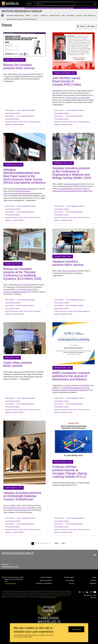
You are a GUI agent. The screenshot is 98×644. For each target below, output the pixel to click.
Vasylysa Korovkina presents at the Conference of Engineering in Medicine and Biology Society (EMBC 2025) (72, 173)
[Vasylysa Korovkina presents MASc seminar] (74, 241)
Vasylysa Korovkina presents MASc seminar (68, 263)
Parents (21, 122)
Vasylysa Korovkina (70, 184)
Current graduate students (12, 113)
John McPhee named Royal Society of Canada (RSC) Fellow (67, 81)
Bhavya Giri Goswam (20, 74)
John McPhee (57, 91)
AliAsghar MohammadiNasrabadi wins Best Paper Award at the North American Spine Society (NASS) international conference (24, 176)
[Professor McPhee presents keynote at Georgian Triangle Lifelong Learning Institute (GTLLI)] (74, 439)
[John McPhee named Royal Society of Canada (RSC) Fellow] (74, 51)
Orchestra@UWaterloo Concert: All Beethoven (21, 508)
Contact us (5, 564)
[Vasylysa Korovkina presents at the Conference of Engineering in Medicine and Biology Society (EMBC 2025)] (74, 146)
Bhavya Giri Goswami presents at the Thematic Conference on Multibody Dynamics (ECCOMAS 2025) (22, 274)
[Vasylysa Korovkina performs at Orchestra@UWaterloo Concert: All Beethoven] (25, 452)
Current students (10, 110)
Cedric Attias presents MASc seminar (18, 364)
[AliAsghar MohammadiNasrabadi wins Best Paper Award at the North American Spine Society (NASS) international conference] (25, 147)
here (30, 512)
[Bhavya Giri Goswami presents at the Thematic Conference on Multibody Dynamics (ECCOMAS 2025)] (25, 244)
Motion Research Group (18, 553)
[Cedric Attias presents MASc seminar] (25, 338)
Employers (8, 125)
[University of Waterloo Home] (10, 4)
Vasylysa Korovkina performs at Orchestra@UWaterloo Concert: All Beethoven (22, 496)
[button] (80, 4)
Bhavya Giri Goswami (22, 285)
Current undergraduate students (26, 110)
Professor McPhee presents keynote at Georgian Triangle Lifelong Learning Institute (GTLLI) (70, 472)
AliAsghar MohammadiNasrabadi (25, 189)
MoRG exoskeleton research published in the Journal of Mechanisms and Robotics (71, 376)
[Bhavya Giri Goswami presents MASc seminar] (25, 44)
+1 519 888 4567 (10, 584)
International (15, 125)
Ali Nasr (68, 385)
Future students (10, 116)
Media (22, 125)
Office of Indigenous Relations (49, 597)
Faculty (7, 122)
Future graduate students (12, 119)
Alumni (16, 122)
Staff (11, 122)
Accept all (76, 629)
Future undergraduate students (25, 116)
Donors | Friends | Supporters (32, 122)
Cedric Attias (17, 372)
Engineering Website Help (10, 566)
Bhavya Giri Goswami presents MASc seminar (19, 67)
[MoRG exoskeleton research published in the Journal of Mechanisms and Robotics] (74, 343)
